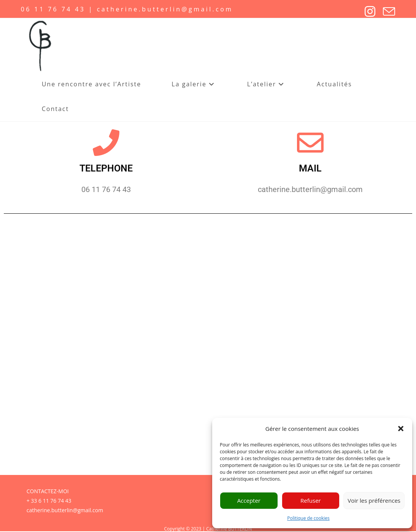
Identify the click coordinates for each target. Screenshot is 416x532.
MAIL (310, 168)
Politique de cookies (308, 518)
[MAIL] (310, 143)
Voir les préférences (374, 500)
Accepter (249, 500)
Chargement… (208, 348)
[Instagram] (366, 11)
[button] (401, 429)
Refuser (311, 500)
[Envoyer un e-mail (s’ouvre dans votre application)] (385, 11)
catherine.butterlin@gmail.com (65, 510)
